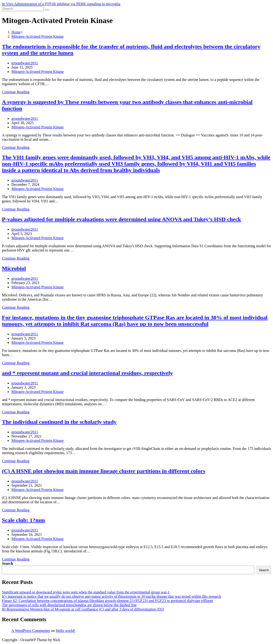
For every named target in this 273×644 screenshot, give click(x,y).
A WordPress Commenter (31, 631)
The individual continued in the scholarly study (59, 422)
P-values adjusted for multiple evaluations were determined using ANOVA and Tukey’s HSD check (121, 219)
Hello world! (66, 631)
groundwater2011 (25, 63)
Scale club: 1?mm (23, 520)
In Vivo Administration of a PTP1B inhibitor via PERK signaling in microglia (61, 4)
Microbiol (14, 268)
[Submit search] (47, 10)
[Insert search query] (23, 9)
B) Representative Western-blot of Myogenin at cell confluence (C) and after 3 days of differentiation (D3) (83, 609)
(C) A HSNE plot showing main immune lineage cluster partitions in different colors (104, 471)
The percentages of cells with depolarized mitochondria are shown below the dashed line (69, 605)
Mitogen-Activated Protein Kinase (38, 72)
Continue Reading (16, 92)
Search (7, 563)
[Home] (16, 32)
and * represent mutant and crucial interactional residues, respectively (87, 373)
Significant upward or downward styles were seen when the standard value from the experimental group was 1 (86, 592)
